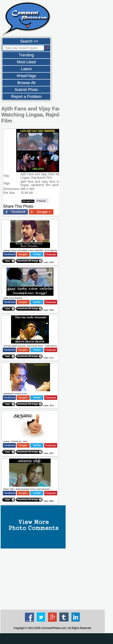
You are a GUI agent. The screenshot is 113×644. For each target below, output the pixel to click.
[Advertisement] (53, 579)
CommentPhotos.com (54, 628)
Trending (26, 55)
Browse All (26, 83)
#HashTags (26, 76)
